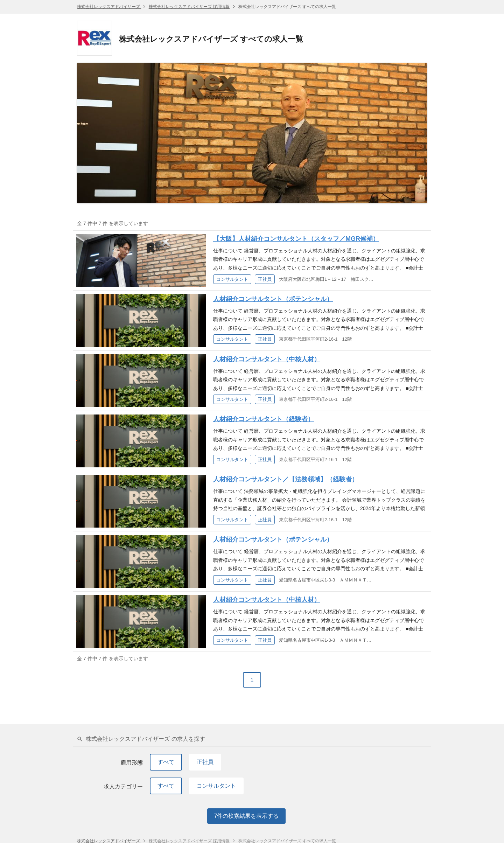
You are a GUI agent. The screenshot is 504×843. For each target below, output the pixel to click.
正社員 (205, 762)
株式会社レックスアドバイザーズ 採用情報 (189, 7)
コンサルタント (216, 786)
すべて (166, 762)
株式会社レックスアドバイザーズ (109, 7)
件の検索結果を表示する (247, 816)
